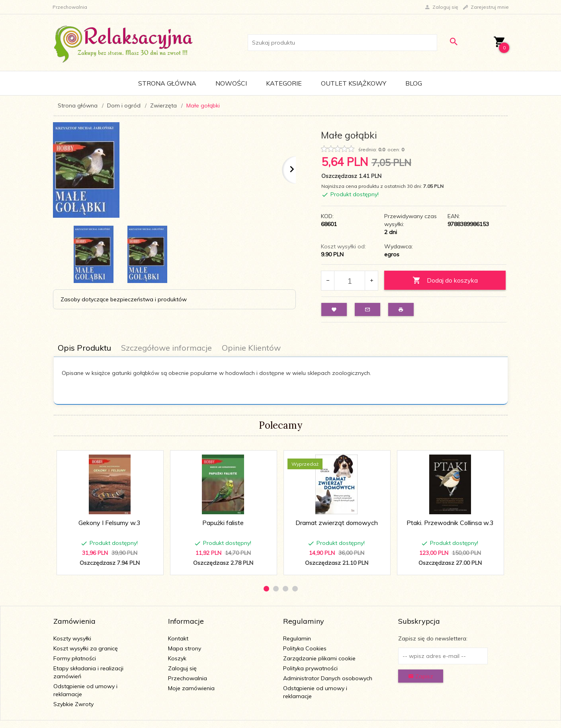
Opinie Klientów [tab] (251, 348)
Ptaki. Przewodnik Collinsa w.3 (450, 523)
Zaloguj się (182, 668)
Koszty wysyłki (72, 638)
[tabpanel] (281, 381)
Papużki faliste (223, 523)
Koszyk (177, 658)
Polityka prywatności (310, 668)
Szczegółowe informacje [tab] (166, 348)
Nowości (231, 83)
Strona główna (167, 83)
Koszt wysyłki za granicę (86, 648)
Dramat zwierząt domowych (337, 523)
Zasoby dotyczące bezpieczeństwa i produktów (124, 299)
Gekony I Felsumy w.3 (109, 523)
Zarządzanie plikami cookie (319, 658)
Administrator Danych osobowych (328, 678)
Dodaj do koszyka (445, 280)
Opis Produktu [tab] (84, 348)
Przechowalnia (188, 678)
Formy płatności (75, 658)
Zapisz (421, 676)
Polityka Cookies (305, 648)
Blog (414, 83)
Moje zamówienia (191, 688)
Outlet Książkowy (354, 83)
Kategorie (284, 83)
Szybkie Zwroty (73, 704)
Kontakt (178, 638)
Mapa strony (185, 648)
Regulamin (297, 638)
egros (392, 254)
